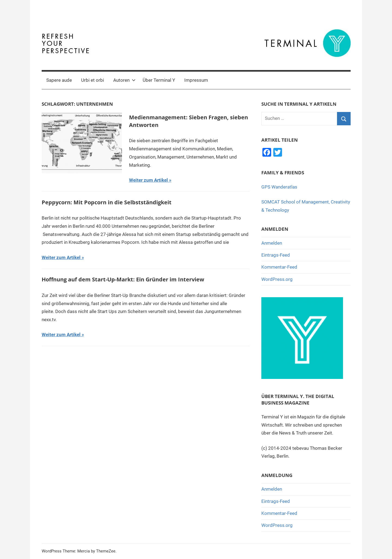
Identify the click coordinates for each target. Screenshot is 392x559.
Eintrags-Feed (276, 255)
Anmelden (272, 243)
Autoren (124, 80)
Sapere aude (59, 80)
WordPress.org (277, 279)
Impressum (196, 80)
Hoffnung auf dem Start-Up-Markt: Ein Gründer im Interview (123, 279)
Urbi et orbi (93, 80)
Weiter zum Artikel (148, 180)
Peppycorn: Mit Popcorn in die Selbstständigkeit (107, 202)
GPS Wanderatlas (279, 187)
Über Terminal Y (159, 80)
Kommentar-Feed (279, 267)
